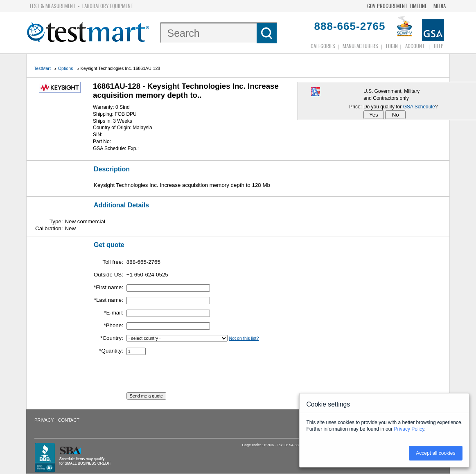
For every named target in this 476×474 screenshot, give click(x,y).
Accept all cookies (435, 453)
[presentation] (189, 376)
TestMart (42, 68)
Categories (323, 46)
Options (66, 68)
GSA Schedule (419, 107)
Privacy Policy (409, 429)
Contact (69, 420)
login (392, 46)
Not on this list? (244, 338)
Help (439, 46)
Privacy (44, 420)
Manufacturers (360, 46)
